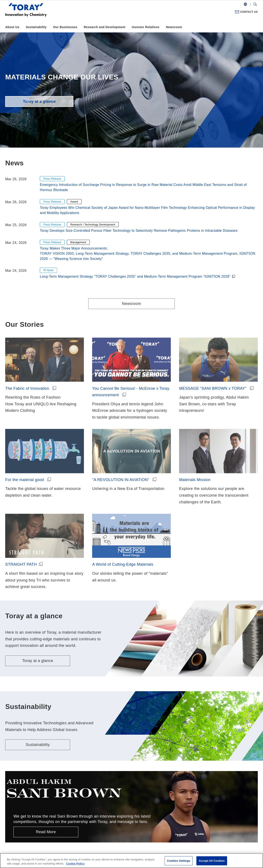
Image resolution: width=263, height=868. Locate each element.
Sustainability (36, 27)
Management (78, 242)
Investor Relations (146, 27)
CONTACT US (249, 12)
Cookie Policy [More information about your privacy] (75, 864)
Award (74, 202)
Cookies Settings (179, 861)
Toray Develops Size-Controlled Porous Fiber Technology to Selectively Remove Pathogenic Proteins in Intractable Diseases (139, 231)
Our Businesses (65, 27)
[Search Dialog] (255, 4)
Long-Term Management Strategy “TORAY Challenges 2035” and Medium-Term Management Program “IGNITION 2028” (135, 276)
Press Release (52, 179)
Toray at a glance (39, 101)
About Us (12, 27)
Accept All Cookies (212, 861)
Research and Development (104, 27)
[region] (131, 861)
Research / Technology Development (93, 225)
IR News (48, 270)
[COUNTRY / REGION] (245, 4)
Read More (46, 832)
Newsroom (174, 27)
